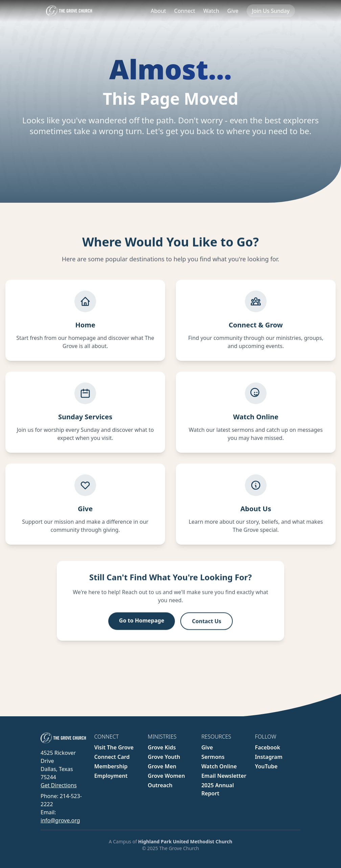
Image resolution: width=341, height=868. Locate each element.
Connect (185, 11)
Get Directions (59, 785)
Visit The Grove (114, 747)
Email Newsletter (224, 776)
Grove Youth (164, 757)
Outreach (160, 785)
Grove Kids (162, 747)
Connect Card (112, 757)
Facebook (268, 747)
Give (233, 11)
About (158, 11)
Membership (111, 766)
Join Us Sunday (271, 11)
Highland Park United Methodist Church (185, 841)
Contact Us (207, 627)
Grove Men (162, 766)
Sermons (213, 757)
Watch (211, 11)
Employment (111, 776)
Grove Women (166, 776)
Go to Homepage (142, 626)
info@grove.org (60, 820)
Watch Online (219, 766)
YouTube (266, 766)
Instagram (269, 757)
